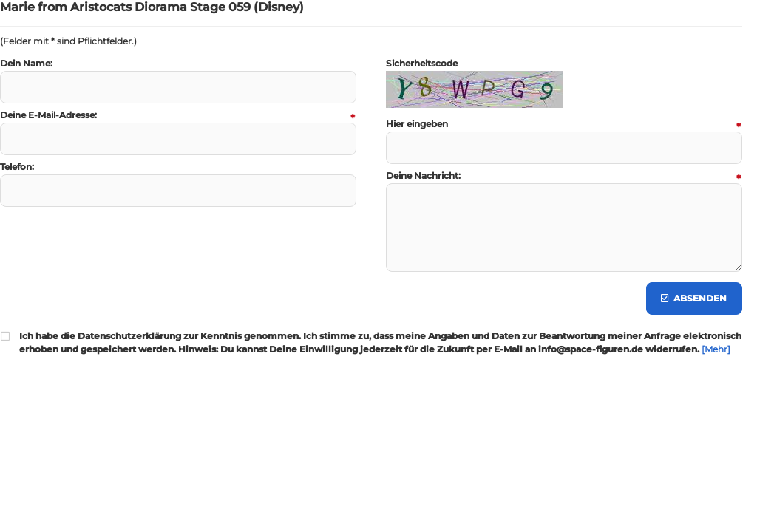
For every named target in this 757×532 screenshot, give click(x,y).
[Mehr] (716, 349)
